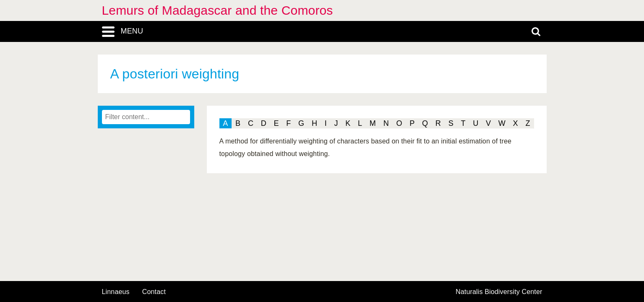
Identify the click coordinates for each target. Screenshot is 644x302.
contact (154, 292)
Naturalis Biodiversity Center (499, 292)
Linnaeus (116, 292)
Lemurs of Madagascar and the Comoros (218, 10)
